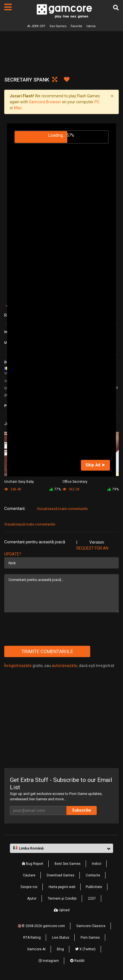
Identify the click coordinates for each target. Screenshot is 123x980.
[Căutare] (116, 8)
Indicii (97, 864)
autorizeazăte (64, 666)
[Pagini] (8, 7)
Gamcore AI (36, 949)
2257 (92, 898)
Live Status (61, 938)
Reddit (77, 961)
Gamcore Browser (45, 102)
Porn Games (90, 938)
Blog (60, 949)
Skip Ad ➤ (95, 465)
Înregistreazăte (18, 666)
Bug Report (33, 864)
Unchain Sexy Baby (19, 482)
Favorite (76, 26)
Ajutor (32, 898)
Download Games (61, 875)
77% (55, 489)
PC (97, 102)
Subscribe (82, 810)
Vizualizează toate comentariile (62, 509)
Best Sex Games (68, 864)
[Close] (112, 96)
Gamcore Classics (91, 926)
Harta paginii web (62, 887)
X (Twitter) (85, 949)
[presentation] (47, 629)
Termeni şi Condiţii (62, 898)
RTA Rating (32, 938)
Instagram (49, 961)
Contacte (93, 875)
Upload (62, 910)
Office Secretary (75, 482)
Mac (18, 108)
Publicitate (94, 887)
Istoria (91, 26)
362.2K (71, 489)
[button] (61, 848)
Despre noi (29, 887)
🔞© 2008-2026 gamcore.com (41, 926)
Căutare (29, 875)
